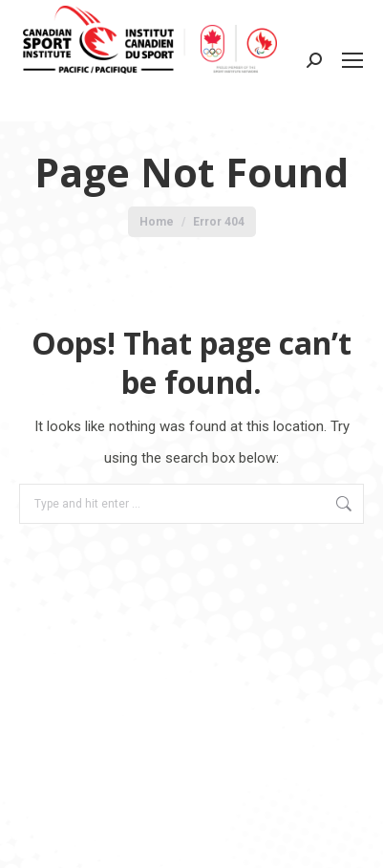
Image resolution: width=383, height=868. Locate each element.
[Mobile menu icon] (352, 60)
